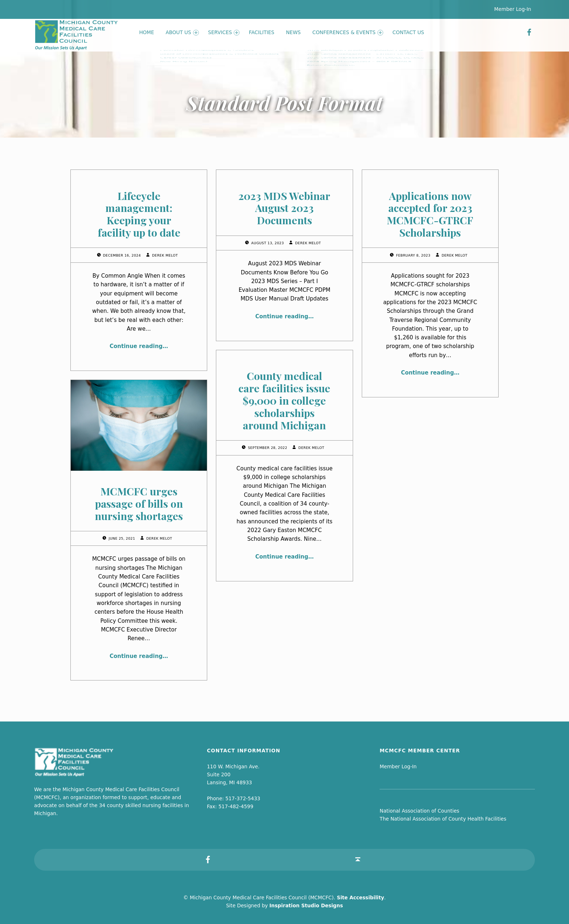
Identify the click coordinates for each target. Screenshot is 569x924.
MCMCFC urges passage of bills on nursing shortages (139, 503)
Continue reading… (139, 346)
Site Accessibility (360, 898)
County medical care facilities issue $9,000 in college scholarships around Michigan (284, 400)
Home (146, 32)
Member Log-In (513, 9)
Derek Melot (165, 255)
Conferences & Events (348, 32)
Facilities (262, 32)
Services (224, 32)
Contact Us (408, 32)
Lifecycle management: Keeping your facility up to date (139, 214)
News (293, 32)
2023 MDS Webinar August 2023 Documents (284, 208)
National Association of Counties (419, 811)
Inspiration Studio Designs (306, 905)
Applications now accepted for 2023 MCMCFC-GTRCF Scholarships (430, 214)
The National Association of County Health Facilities (443, 819)
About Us (182, 32)
